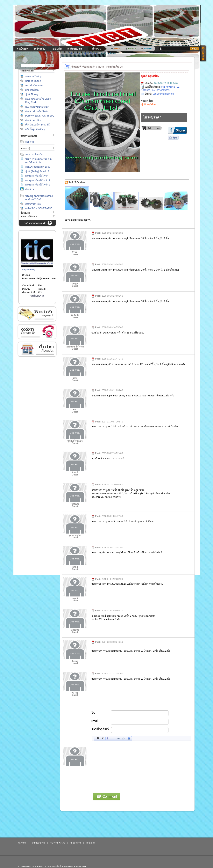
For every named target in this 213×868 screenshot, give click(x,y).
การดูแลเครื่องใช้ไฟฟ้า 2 (38, 180)
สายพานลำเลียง (33, 120)
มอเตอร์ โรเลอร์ (33, 81)
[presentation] (121, 783)
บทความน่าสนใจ (34, 154)
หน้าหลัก (22, 843)
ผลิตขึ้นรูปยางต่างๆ (35, 129)
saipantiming (29, 270)
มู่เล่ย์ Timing (32, 94)
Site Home (75, 53)
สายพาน (30, 189)
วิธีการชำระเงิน (37, 314)
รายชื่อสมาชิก (38, 843)
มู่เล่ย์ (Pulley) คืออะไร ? (37, 171)
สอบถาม (30, 142)
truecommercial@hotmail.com (39, 279)
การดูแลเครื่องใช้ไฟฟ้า (37, 176)
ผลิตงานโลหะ (32, 90)
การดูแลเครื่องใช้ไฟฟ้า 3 (38, 185)
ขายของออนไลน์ (53, 866)
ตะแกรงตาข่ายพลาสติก (37, 107)
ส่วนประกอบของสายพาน (38, 167)
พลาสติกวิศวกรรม (34, 85)
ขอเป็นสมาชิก (37, 296)
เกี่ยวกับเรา (37, 349)
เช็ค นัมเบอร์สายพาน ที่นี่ (38, 125)
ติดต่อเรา (37, 332)
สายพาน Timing (33, 77)
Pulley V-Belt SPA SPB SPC (40, 116)
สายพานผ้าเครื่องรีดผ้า (37, 111)
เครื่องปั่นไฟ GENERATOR (39, 208)
